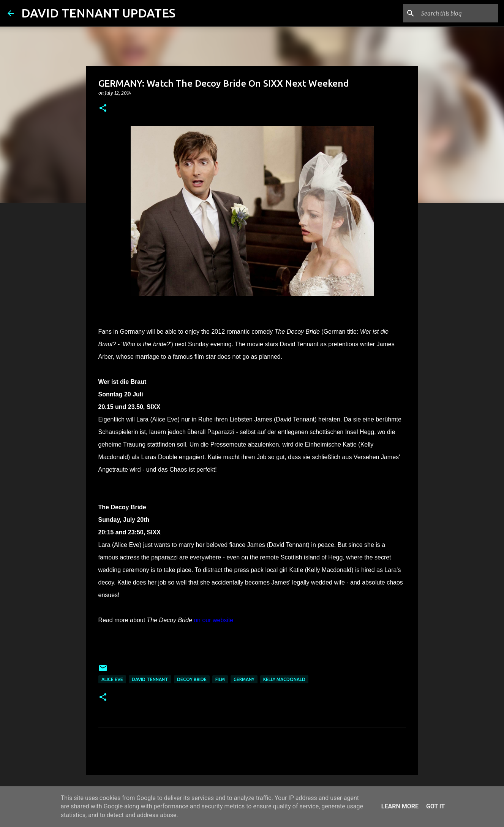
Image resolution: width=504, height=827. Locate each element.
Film (220, 679)
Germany (244, 679)
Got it (435, 806)
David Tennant (150, 679)
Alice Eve (112, 679)
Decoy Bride (192, 679)
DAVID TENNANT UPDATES (98, 13)
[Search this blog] (458, 13)
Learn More (400, 806)
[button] (103, 109)
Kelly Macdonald (284, 679)
